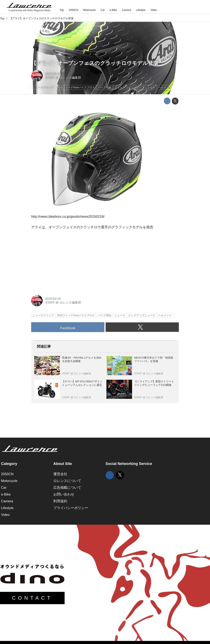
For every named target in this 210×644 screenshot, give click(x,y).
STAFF (50, 78)
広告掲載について (67, 488)
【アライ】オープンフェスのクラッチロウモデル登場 (95, 63)
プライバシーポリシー (71, 508)
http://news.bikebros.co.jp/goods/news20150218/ (68, 217)
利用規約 (60, 501)
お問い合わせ (64, 494)
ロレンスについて (67, 481)
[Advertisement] (62, 261)
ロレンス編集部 (70, 78)
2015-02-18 (53, 74)
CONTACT (32, 598)
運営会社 (60, 474)
